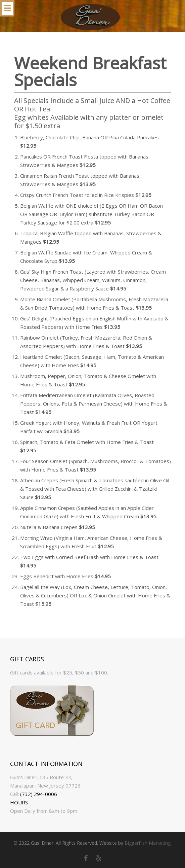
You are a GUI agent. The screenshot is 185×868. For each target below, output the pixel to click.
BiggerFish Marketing (148, 843)
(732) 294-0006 (39, 794)
